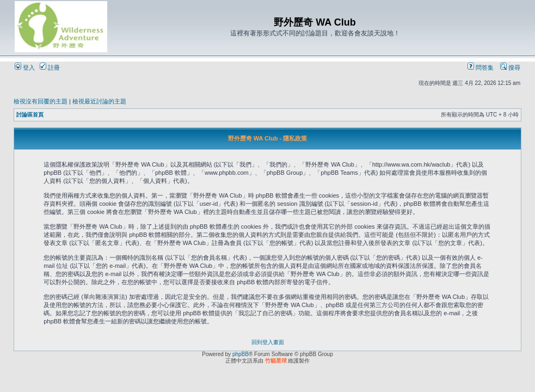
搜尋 (510, 68)
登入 (25, 68)
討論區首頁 (30, 115)
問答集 (481, 68)
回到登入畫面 (268, 342)
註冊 (50, 68)
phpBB (241, 354)
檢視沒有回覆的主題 (41, 101)
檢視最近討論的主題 (99, 101)
